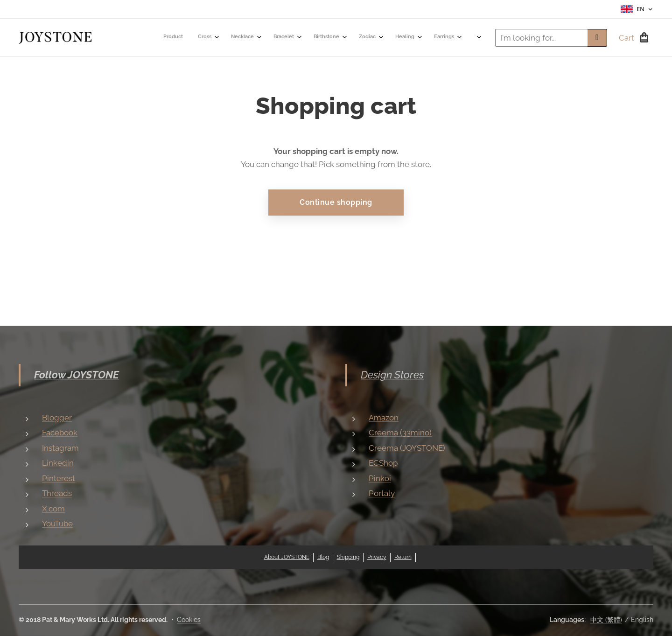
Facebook (60, 433)
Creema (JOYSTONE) (407, 448)
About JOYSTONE (287, 557)
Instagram (60, 448)
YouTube (57, 524)
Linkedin (58, 463)
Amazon (384, 418)
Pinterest (59, 478)
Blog (323, 557)
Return (403, 557)
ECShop (383, 463)
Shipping (348, 557)
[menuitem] (177, 38)
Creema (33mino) (400, 433)
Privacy (377, 557)
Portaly (382, 493)
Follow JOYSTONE (77, 375)
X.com (53, 509)
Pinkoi (380, 478)
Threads (57, 493)
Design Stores (392, 375)
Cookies (189, 620)
